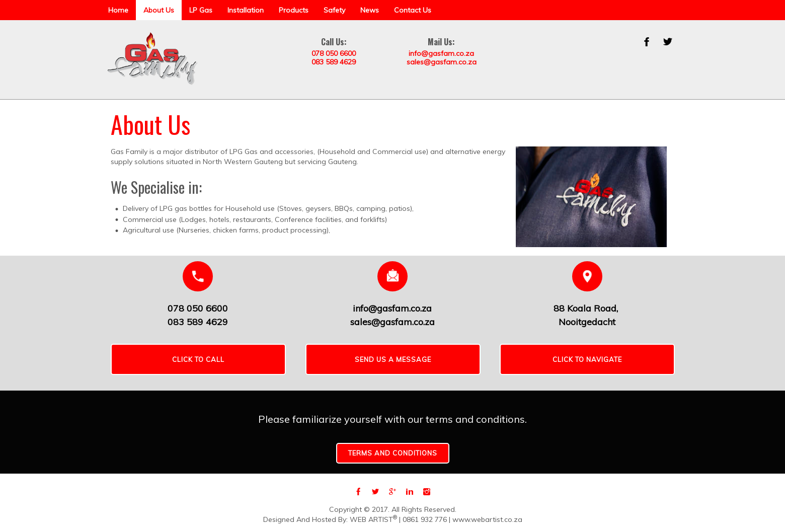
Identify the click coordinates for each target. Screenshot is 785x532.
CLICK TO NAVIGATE (587, 359)
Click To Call (198, 359)
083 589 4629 (334, 62)
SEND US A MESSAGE (393, 359)
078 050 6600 (334, 53)
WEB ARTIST (373, 519)
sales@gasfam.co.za (442, 62)
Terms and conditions (393, 453)
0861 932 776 (425, 519)
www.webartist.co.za (487, 519)
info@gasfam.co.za (441, 53)
